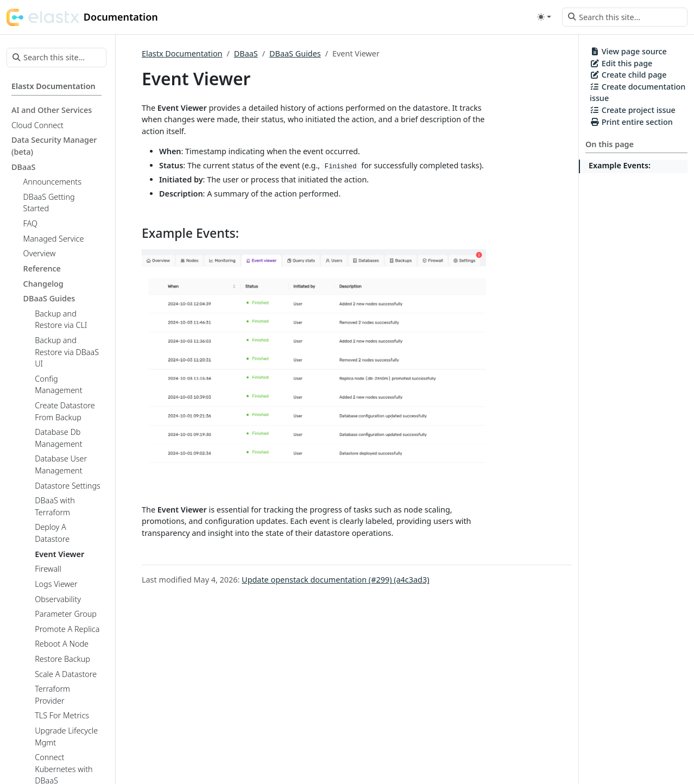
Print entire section (631, 122)
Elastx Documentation (182, 53)
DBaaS (246, 53)
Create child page (628, 75)
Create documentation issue (638, 93)
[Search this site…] (625, 17)
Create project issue (633, 110)
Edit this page (621, 63)
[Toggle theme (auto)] (544, 17)
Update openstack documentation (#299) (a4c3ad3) (335, 580)
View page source (628, 51)
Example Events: (620, 165)
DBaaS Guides (295, 53)
